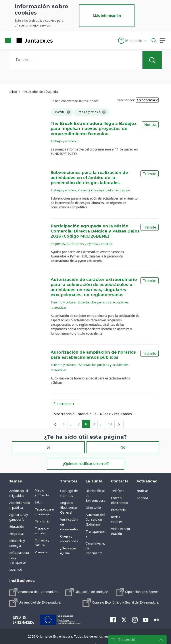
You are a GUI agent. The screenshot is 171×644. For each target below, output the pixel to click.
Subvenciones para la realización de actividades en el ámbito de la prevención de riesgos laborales (89, 178)
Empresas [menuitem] (17, 533)
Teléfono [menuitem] (118, 491)
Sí (48, 447)
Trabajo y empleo (63, 141)
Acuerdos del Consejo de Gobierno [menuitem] (95, 519)
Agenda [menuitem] (142, 498)
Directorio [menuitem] (93, 507)
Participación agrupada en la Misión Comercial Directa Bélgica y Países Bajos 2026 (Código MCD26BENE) (95, 231)
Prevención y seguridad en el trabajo (104, 190)
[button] (133, 41)
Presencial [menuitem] (119, 510)
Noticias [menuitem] (142, 491)
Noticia (150, 125)
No (123, 447)
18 (111, 425)
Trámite (150, 174)
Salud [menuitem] (39, 502)
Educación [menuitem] (17, 526)
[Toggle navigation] (59, 40)
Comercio (106, 244)
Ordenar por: (126, 100)
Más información (107, 16)
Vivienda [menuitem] (41, 552)
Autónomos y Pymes (82, 244)
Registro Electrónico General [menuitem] (69, 507)
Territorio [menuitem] (42, 521)
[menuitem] (34, 592)
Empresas (58, 244)
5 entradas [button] (66, 405)
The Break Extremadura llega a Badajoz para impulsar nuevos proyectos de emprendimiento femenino (94, 129)
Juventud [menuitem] (16, 569)
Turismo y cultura (63, 302)
